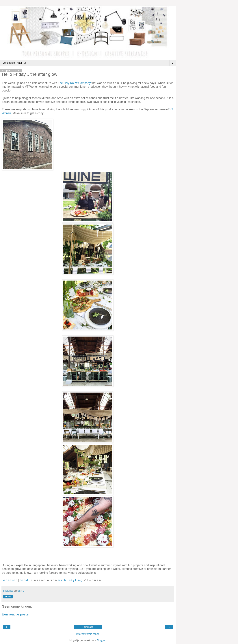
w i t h (62, 580)
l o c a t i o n (10, 580)
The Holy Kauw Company (74, 83)
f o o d (24, 580)
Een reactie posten (16, 614)
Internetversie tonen (88, 634)
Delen (8, 597)
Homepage (88, 627)
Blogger (101, 640)
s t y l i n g (75, 580)
